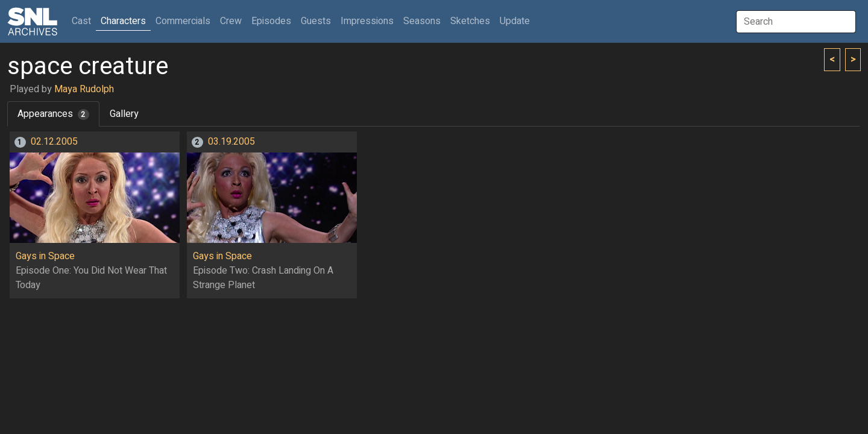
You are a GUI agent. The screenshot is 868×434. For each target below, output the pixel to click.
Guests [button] (316, 21)
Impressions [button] (367, 21)
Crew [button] (231, 21)
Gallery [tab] (124, 114)
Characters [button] (123, 21)
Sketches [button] (470, 21)
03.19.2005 (231, 142)
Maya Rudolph (84, 89)
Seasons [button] (422, 21)
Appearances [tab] (53, 114)
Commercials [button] (183, 21)
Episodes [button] (271, 21)
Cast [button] (84, 21)
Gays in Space (45, 256)
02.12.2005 (54, 142)
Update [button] (515, 21)
